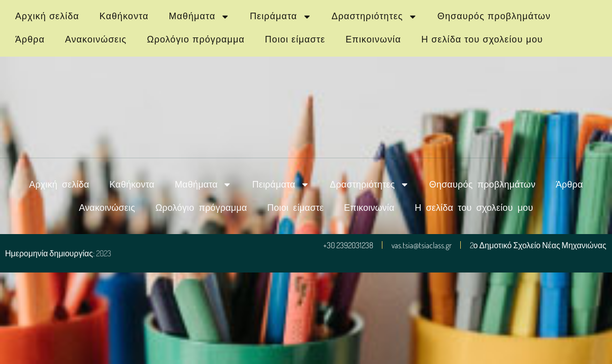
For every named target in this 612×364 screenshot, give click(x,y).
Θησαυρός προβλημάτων (494, 16)
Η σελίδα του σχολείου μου (482, 39)
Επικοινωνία (373, 39)
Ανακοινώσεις (96, 39)
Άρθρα (30, 39)
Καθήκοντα (124, 16)
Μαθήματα (199, 17)
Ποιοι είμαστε (295, 39)
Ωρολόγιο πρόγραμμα (195, 39)
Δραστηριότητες (375, 17)
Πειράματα (281, 17)
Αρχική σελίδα (47, 16)
